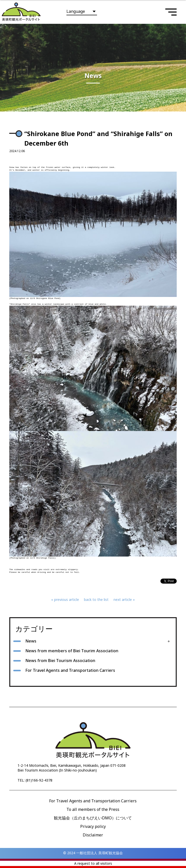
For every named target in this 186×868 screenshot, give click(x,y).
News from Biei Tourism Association (60, 661)
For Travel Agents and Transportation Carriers (70, 670)
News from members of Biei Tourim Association (72, 651)
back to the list (96, 600)
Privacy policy (93, 826)
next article (123, 600)
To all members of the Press (93, 809)
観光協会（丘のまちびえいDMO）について (93, 818)
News (31, 641)
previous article (67, 600)
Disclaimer (93, 835)
